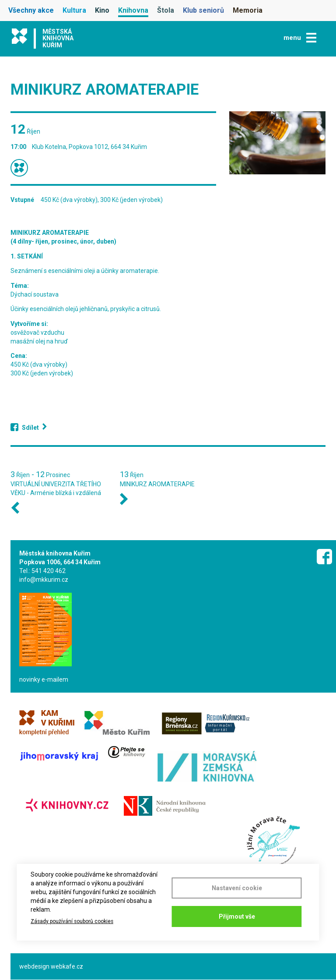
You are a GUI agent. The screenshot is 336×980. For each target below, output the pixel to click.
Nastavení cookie (237, 888)
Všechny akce (31, 10)
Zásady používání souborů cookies (72, 921)
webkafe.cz (67, 966)
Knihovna (133, 10)
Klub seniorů (203, 10)
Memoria (248, 10)
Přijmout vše (237, 916)
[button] (277, 143)
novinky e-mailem (44, 679)
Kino (102, 10)
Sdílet (30, 428)
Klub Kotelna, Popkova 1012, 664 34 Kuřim (89, 147)
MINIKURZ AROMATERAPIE (157, 484)
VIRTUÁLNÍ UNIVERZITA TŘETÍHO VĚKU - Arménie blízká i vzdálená (56, 488)
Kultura (74, 10)
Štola (166, 10)
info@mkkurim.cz (44, 580)
